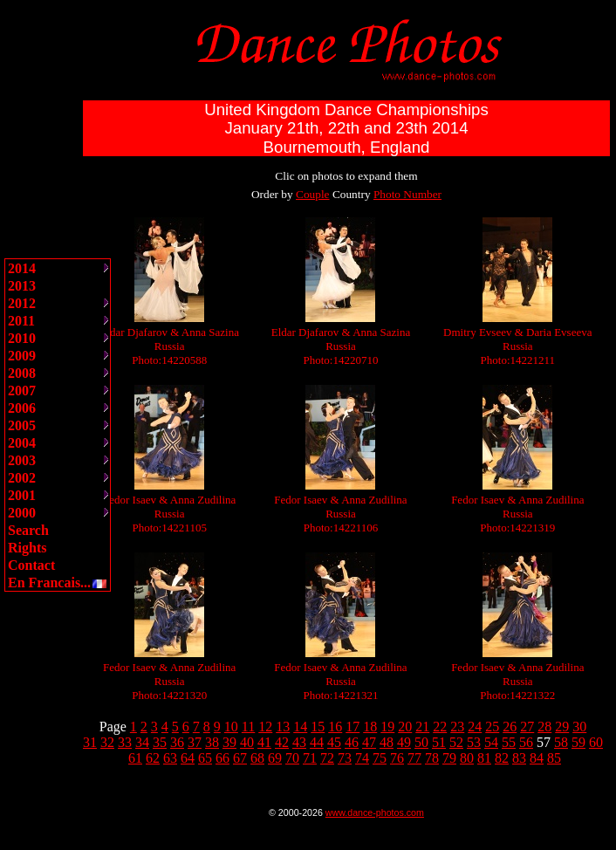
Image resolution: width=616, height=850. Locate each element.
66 (222, 758)
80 (467, 758)
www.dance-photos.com (375, 812)
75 (380, 758)
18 (370, 727)
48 (387, 742)
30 (579, 727)
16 (335, 727)
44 (317, 742)
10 (231, 727)
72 (327, 758)
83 (519, 758)
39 (229, 742)
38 (212, 742)
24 (475, 727)
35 (160, 742)
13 (283, 727)
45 (334, 742)
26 (510, 727)
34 (142, 742)
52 (456, 742)
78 (432, 758)
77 (414, 758)
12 (265, 727)
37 (195, 742)
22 (440, 727)
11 (248, 727)
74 (362, 758)
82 (502, 758)
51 (439, 742)
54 (491, 742)
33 (125, 742)
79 (449, 758)
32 (107, 742)
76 (397, 758)
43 (299, 742)
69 (275, 758)
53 (474, 742)
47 (369, 742)
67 (240, 758)
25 (492, 727)
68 (257, 758)
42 (282, 742)
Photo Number (407, 194)
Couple (313, 194)
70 (292, 758)
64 (188, 758)
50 (421, 742)
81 (484, 758)
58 (561, 742)
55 (509, 742)
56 (526, 742)
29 (562, 727)
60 (596, 742)
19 (387, 727)
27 (527, 727)
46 (352, 742)
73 (345, 758)
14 (300, 727)
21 (422, 727)
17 (352, 727)
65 (205, 758)
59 (578, 742)
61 (135, 758)
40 (247, 742)
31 (90, 742)
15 (318, 727)
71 (310, 758)
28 (544, 727)
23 (457, 727)
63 (170, 758)
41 (264, 742)
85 (554, 758)
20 (405, 727)
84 (537, 758)
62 (153, 758)
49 (404, 742)
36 (177, 742)
